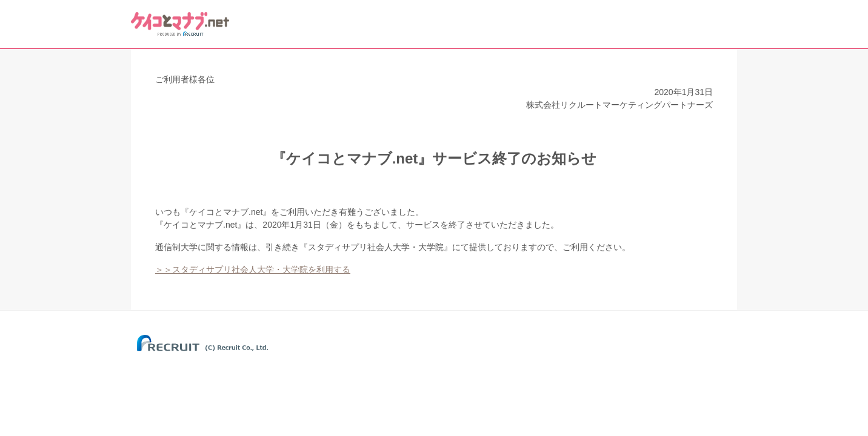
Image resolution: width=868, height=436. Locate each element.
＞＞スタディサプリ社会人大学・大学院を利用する (253, 269)
